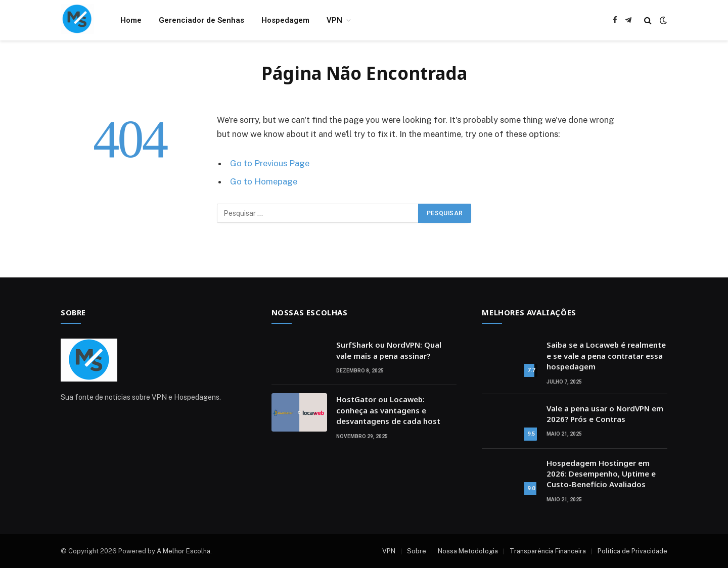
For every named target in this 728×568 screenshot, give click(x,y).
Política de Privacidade (632, 551)
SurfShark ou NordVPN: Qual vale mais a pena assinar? (389, 350)
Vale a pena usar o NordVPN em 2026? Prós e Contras (605, 414)
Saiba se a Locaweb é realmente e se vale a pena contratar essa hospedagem (606, 356)
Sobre (417, 551)
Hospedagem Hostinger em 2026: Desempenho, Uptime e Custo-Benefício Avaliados (601, 474)
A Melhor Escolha (184, 551)
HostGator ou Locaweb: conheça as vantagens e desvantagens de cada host (388, 410)
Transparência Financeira (548, 551)
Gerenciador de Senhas (201, 20)
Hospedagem (285, 20)
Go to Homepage (264, 181)
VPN (334, 20)
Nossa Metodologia (468, 551)
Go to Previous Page (270, 163)
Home (131, 20)
